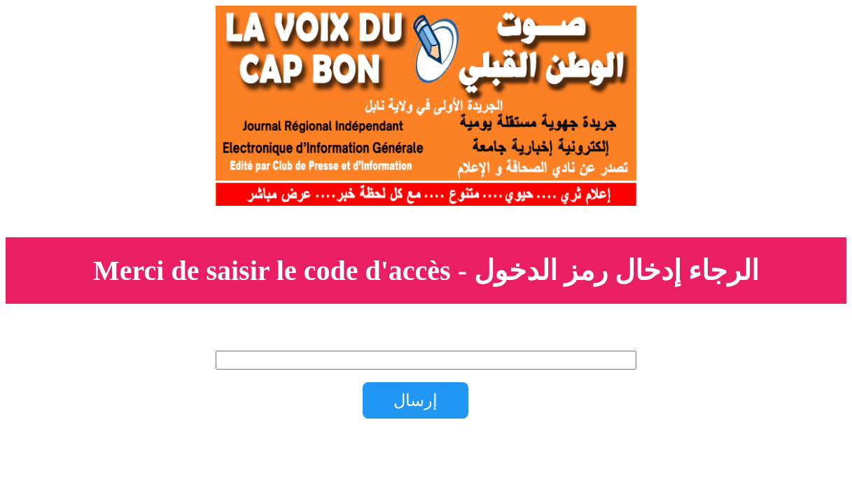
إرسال (415, 400)
